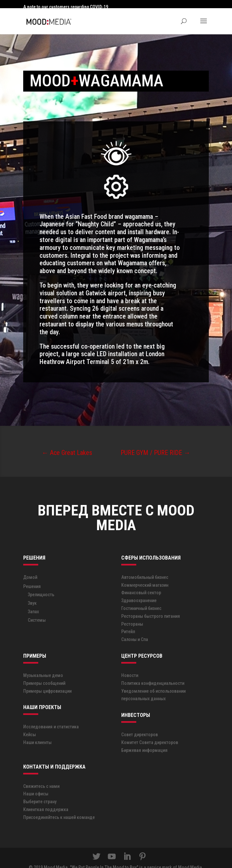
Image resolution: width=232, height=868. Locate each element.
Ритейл (128, 623)
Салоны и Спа (135, 631)
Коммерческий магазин (145, 577)
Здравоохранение (139, 592)
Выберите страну (40, 793)
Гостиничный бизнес (141, 600)
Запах (33, 603)
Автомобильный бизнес (145, 569)
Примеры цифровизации (47, 683)
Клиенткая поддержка (46, 801)
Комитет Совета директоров (150, 734)
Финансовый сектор (141, 584)
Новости (130, 667)
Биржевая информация (144, 742)
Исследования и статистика (51, 719)
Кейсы (30, 726)
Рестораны (132, 616)
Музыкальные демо (43, 667)
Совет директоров (140, 726)
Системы (37, 612)
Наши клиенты (37, 734)
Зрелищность (41, 586)
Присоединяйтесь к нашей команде (59, 809)
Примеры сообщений (44, 675)
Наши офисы (36, 785)
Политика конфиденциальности (153, 675)
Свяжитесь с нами (41, 778)
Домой (30, 569)
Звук (32, 595)
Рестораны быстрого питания (151, 608)
